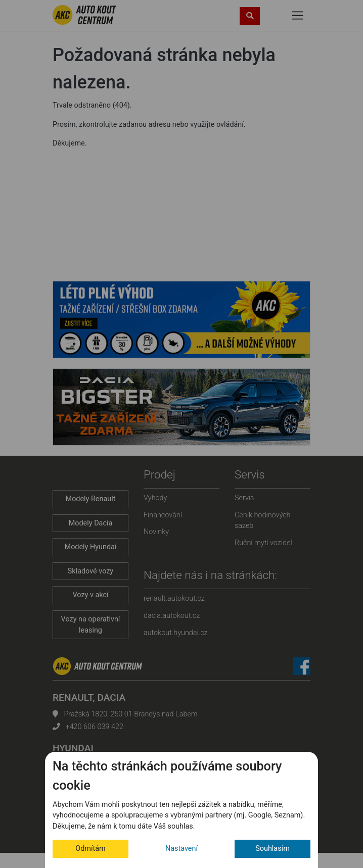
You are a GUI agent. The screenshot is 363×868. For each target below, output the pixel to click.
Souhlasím (273, 849)
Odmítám (90, 849)
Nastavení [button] (181, 849)
